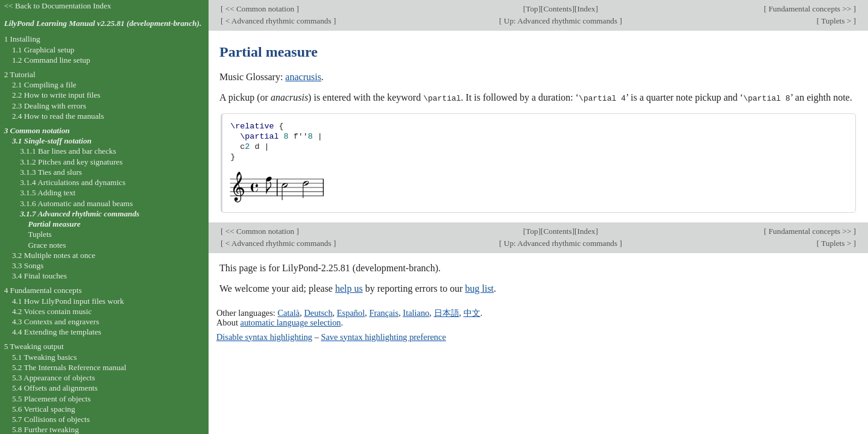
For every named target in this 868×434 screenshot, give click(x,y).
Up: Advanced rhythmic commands (561, 21)
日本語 (447, 312)
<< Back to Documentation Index (58, 6)
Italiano (416, 312)
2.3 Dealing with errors (49, 106)
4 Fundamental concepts (43, 290)
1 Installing (22, 39)
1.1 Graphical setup (43, 50)
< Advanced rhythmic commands (278, 21)
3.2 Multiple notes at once (54, 255)
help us (349, 288)
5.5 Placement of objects (51, 399)
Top (532, 9)
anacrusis (303, 77)
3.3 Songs (28, 266)
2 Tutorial (20, 74)
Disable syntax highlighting (264, 336)
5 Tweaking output (34, 346)
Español (351, 312)
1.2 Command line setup (51, 60)
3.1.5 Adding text (48, 193)
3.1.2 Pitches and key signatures (71, 162)
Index (587, 9)
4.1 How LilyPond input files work (68, 301)
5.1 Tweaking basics (45, 357)
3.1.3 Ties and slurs (51, 172)
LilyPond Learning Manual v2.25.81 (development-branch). (103, 23)
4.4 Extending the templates (57, 332)
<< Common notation (259, 9)
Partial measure (54, 224)
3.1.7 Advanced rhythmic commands (80, 214)
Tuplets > (836, 21)
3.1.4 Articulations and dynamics (73, 182)
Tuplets (39, 234)
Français (384, 312)
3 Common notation (37, 131)
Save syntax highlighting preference (383, 336)
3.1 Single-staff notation (52, 141)
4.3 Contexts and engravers (55, 322)
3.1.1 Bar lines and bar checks (68, 151)
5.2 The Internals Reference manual (69, 367)
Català (288, 312)
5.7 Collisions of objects (51, 419)
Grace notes (47, 245)
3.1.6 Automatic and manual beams (76, 203)
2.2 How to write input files (56, 95)
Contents (558, 9)
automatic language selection (291, 322)
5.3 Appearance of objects (54, 378)
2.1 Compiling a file (44, 85)
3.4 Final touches (39, 276)
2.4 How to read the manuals (58, 116)
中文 (472, 312)
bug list (479, 288)
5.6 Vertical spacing (44, 409)
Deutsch (318, 312)
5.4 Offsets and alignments (55, 388)
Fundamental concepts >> (810, 9)
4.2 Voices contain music (52, 311)
